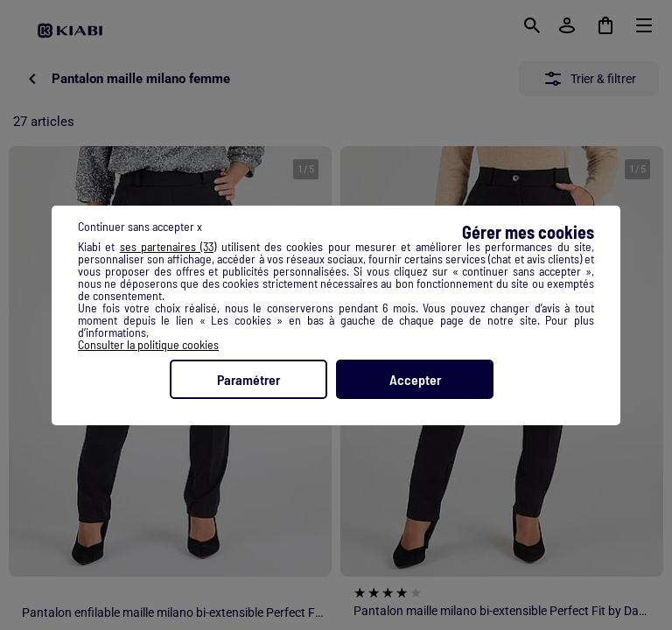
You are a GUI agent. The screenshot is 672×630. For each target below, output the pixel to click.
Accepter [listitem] (415, 379)
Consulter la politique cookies (148, 344)
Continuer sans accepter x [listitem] (140, 226)
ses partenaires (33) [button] (168, 246)
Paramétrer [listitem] (248, 379)
